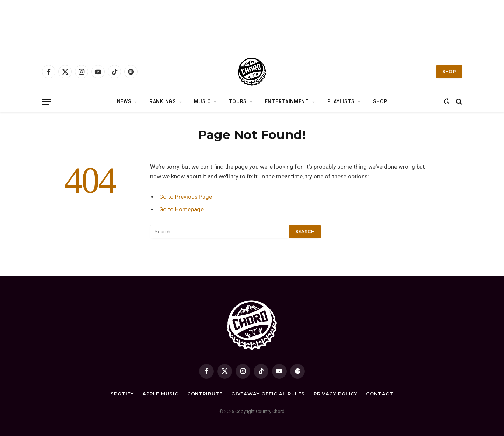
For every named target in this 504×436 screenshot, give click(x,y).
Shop (449, 72)
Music (202, 101)
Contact (380, 394)
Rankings (163, 101)
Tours (238, 101)
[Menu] (47, 102)
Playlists (341, 101)
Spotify (122, 394)
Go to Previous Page (186, 197)
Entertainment (287, 101)
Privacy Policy (336, 394)
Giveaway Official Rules (268, 394)
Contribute (205, 394)
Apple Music (160, 394)
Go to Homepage (181, 209)
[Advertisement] (252, 26)
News (124, 101)
